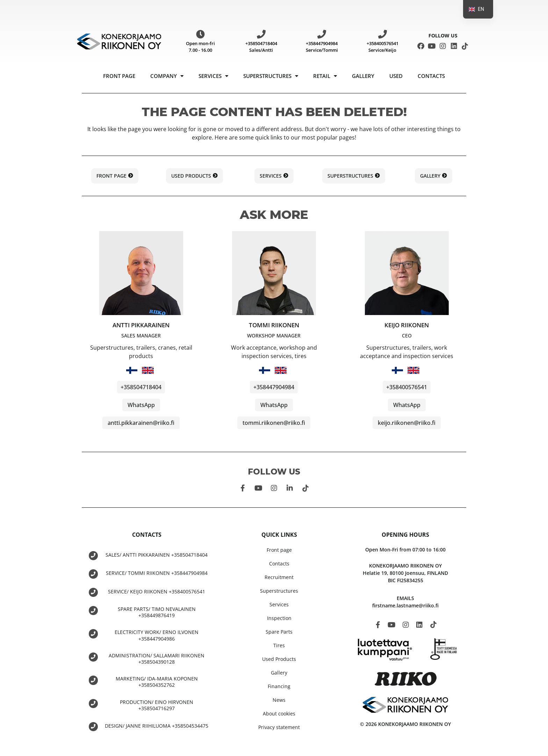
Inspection (279, 618)
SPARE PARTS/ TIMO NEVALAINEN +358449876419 (157, 612)
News (279, 700)
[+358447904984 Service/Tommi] (322, 34)
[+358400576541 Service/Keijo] (383, 34)
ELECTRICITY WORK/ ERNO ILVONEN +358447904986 (157, 635)
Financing (279, 686)
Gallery (363, 76)
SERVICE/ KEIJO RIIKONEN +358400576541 (157, 591)
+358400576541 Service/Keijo (383, 47)
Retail (325, 76)
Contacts (431, 76)
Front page (119, 76)
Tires (279, 645)
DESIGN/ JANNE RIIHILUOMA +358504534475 (157, 725)
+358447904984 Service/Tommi (322, 47)
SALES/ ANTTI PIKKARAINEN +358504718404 (157, 555)
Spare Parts (279, 632)
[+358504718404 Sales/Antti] (261, 34)
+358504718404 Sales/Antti (261, 47)
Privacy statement (279, 727)
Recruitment (279, 577)
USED (396, 76)
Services (213, 76)
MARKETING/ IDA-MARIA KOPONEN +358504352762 (157, 681)
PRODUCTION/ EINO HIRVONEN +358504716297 (157, 704)
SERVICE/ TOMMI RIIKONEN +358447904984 (157, 573)
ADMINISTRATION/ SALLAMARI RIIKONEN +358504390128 (157, 658)
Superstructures (271, 76)
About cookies (279, 714)
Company (167, 76)
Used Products (279, 659)
